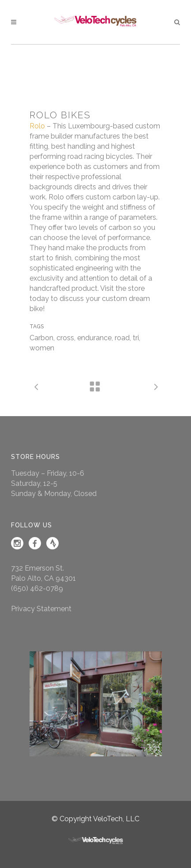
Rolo (37, 126)
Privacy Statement (41, 609)
